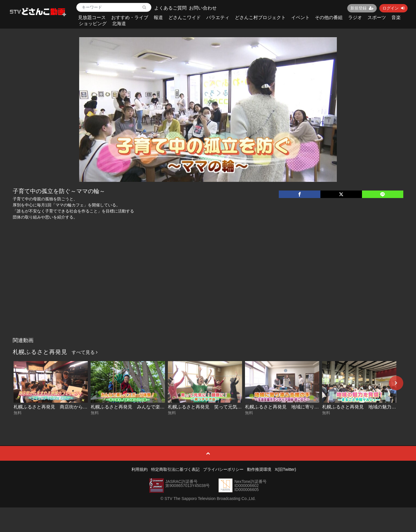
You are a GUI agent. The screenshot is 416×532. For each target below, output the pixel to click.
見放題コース (92, 17)
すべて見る (85, 352)
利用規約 (140, 469)
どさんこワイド (185, 17)
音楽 (396, 17)
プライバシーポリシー (223, 469)
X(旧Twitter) (285, 469)
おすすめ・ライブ (130, 17)
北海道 (119, 24)
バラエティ (218, 17)
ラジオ (355, 17)
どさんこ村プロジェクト (260, 17)
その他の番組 (329, 17)
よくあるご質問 (170, 8)
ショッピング (93, 24)
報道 (158, 17)
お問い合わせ (203, 8)
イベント (300, 17)
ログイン (393, 8)
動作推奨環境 (259, 469)
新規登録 (362, 8)
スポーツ (377, 17)
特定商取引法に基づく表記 (175, 469)
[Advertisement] (208, 291)
